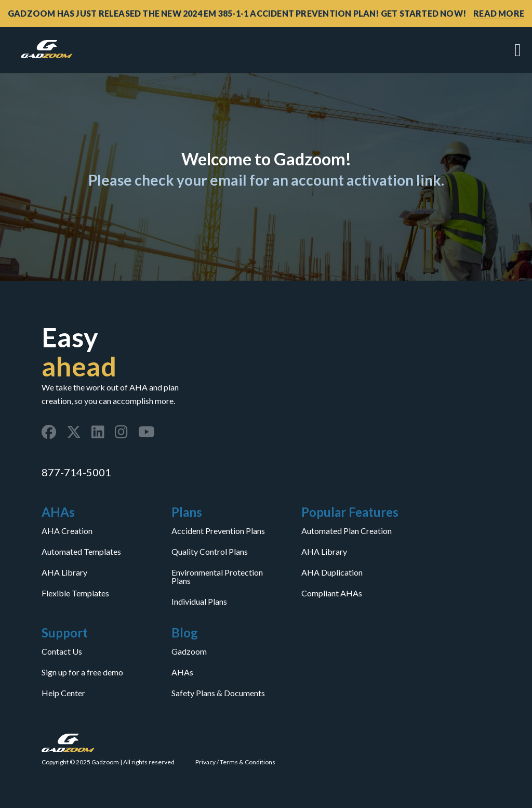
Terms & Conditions (248, 762)
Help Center (63, 693)
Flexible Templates (75, 593)
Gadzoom (189, 651)
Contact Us (62, 651)
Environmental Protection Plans (217, 577)
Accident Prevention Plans (218, 531)
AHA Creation (67, 531)
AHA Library (64, 572)
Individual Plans (199, 602)
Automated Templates (81, 552)
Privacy (205, 762)
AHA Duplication (332, 572)
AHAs (182, 672)
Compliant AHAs (332, 593)
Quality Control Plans (210, 552)
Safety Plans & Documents (218, 693)
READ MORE (499, 13)
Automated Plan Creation (347, 531)
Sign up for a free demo (82, 672)
